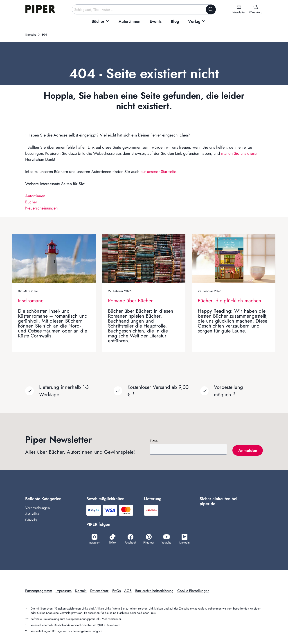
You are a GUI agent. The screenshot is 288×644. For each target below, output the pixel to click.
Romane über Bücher (130, 300)
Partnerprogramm (39, 591)
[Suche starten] (211, 9)
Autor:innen (35, 196)
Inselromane (31, 300)
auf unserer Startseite (158, 172)
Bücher (31, 202)
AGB (128, 591)
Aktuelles (32, 514)
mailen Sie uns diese (239, 153)
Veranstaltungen (37, 508)
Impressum (64, 591)
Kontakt (81, 591)
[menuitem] (101, 22)
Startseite (31, 35)
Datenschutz (99, 591)
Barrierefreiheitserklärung (154, 591)
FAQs (117, 591)
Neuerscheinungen (41, 208)
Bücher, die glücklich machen (229, 300)
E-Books (31, 520)
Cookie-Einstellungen (193, 591)
